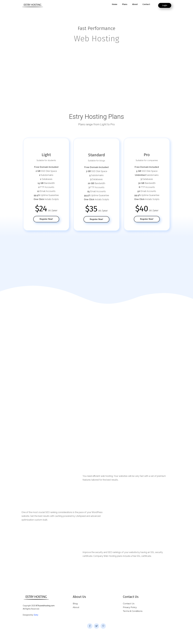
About (135, 4)
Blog (75, 604)
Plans (125, 4)
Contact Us (129, 604)
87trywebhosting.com (45, 606)
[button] (165, 5)
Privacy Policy (130, 607)
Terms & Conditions (133, 611)
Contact (146, 4)
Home (115, 4)
